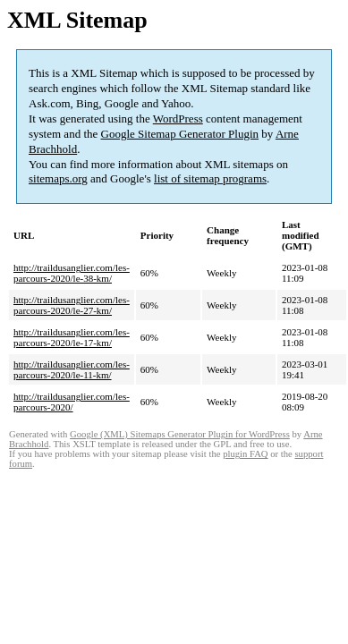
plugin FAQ (245, 454)
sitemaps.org (58, 178)
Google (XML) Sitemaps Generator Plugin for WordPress (180, 434)
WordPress (178, 119)
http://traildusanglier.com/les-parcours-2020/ (72, 402)
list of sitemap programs (210, 178)
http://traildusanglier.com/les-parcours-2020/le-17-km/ (72, 337)
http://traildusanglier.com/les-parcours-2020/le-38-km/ (72, 273)
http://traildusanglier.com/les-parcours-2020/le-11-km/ (72, 369)
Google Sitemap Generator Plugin (180, 134)
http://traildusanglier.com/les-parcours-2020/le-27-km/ (72, 305)
